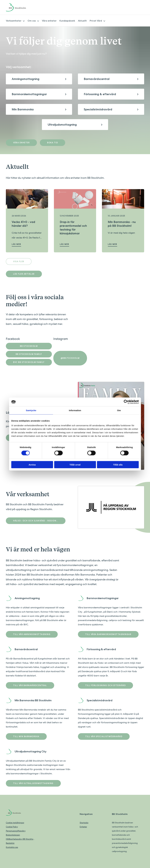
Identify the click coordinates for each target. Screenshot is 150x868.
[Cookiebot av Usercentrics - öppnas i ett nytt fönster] (126, 402)
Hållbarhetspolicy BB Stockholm (21, 839)
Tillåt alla (118, 465)
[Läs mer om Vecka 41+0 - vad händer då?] (27, 199)
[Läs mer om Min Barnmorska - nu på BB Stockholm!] (123, 199)
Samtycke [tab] (31, 410)
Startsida (84, 823)
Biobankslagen (13, 835)
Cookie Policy (12, 827)
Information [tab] (75, 410)
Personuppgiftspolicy (16, 831)
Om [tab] (119, 410)
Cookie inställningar (15, 823)
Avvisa (32, 465)
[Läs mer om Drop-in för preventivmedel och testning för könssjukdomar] (75, 199)
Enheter (83, 827)
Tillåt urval (75, 465)
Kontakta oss (12, 847)
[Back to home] (20, 7)
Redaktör (10, 843)
